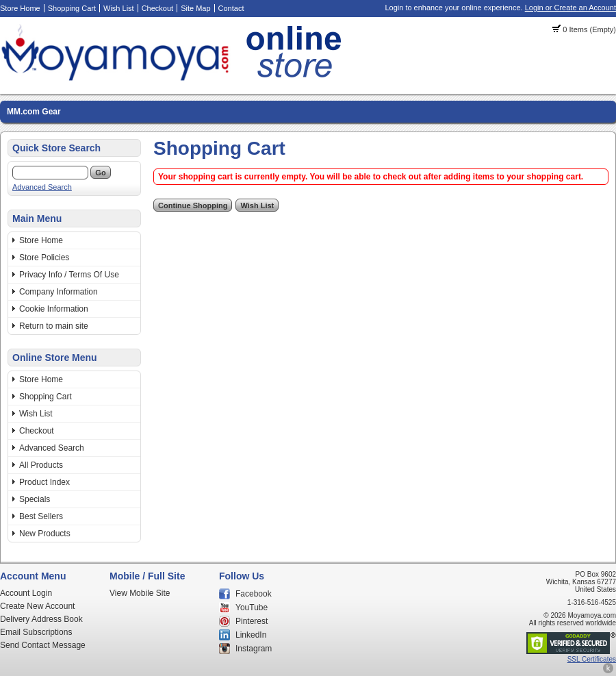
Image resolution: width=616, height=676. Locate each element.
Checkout (157, 8)
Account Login (26, 593)
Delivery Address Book (41, 619)
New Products (45, 534)
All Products (41, 465)
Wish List (119, 8)
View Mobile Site (140, 593)
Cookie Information (54, 309)
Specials (35, 499)
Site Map (195, 8)
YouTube (252, 608)
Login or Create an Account (570, 8)
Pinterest (252, 621)
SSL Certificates (592, 659)
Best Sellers (41, 516)
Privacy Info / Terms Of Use (69, 275)
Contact (231, 8)
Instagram (254, 649)
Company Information (59, 292)
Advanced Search (42, 187)
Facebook (254, 594)
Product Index (44, 482)
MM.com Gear (34, 112)
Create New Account (37, 606)
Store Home (20, 8)
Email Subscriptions (36, 632)
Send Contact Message (43, 645)
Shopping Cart (72, 8)
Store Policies (44, 258)
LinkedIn (251, 635)
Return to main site (54, 326)
